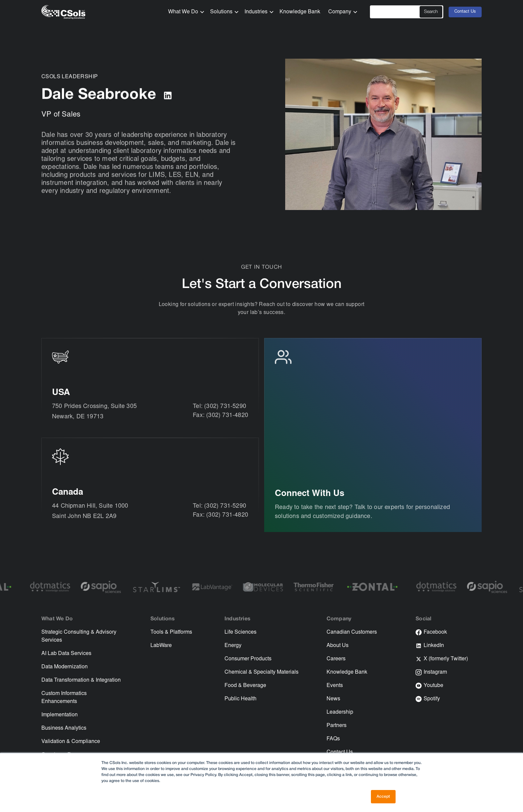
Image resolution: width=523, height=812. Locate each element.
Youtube (433, 686)
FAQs (333, 739)
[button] (184, 12)
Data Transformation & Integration (81, 680)
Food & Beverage (245, 686)
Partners (337, 726)
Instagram (435, 672)
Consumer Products (248, 659)
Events (335, 686)
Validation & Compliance (71, 742)
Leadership (340, 712)
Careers (336, 659)
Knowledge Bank (300, 12)
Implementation (60, 715)
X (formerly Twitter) (446, 659)
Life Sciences (240, 632)
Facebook (435, 632)
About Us (338, 646)
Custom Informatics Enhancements (64, 698)
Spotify (432, 699)
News (333, 699)
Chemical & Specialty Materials (261, 672)
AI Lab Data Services (66, 654)
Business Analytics (64, 728)
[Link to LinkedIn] (168, 96)
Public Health (240, 699)
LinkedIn (434, 646)
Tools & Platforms (171, 632)
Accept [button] (383, 796)
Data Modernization (65, 667)
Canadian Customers (352, 632)
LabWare (161, 646)
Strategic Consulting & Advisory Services (79, 636)
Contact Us (465, 12)
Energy (233, 646)
